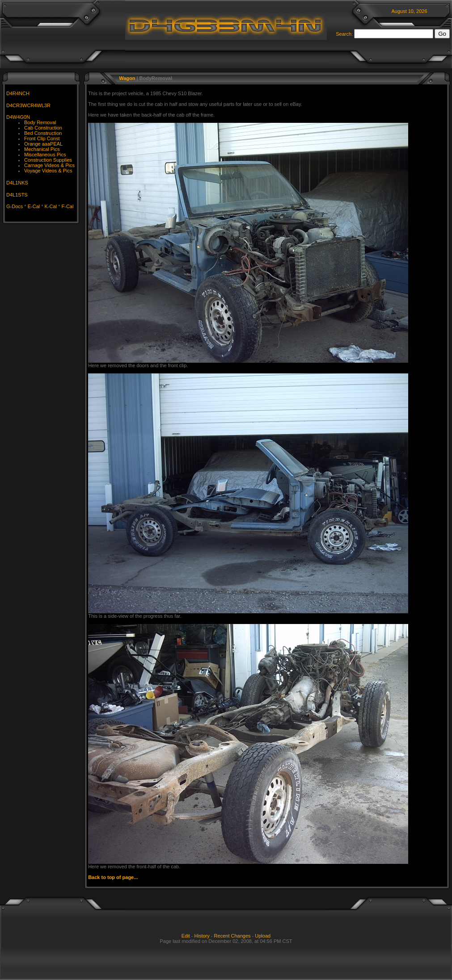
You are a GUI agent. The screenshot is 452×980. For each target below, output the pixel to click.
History (202, 936)
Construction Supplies (48, 160)
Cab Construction (43, 128)
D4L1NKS (17, 183)
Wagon (127, 78)
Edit (186, 936)
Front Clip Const (42, 138)
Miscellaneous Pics (45, 155)
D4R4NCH (18, 93)
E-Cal (34, 206)
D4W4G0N (18, 117)
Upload (263, 936)
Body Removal (40, 122)
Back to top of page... (113, 877)
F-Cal (68, 206)
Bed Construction (43, 133)
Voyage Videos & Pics (48, 171)
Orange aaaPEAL (43, 144)
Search (344, 34)
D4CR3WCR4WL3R (28, 105)
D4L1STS (17, 195)
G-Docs (15, 206)
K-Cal (51, 206)
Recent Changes (232, 936)
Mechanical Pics (42, 149)
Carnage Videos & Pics (49, 165)
